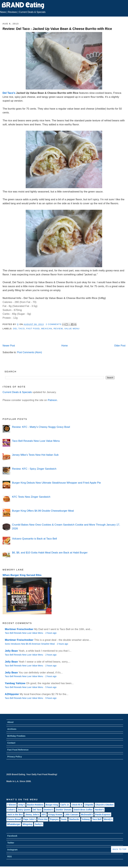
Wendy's (108, 819)
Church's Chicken (104, 805)
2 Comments (54, 324)
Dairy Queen (24, 810)
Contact (11, 743)
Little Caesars (72, 815)
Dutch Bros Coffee (83, 810)
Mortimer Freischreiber (19, 629)
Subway (86, 819)
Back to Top (120, 849)
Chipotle (89, 805)
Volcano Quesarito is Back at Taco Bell (34, 539)
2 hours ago (51, 633)
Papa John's (30, 819)
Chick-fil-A (77, 805)
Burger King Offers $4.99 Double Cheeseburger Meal (43, 511)
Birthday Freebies (16, 736)
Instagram (12, 850)
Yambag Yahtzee (15, 683)
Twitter (11, 843)
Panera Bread (14, 819)
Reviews (12, 12)
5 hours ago (51, 687)
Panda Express (103, 815)
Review (58, 329)
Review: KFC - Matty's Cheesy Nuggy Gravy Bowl (41, 427)
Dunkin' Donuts (64, 810)
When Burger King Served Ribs (22, 575)
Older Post (120, 346)
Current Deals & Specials (32, 12)
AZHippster (12, 694)
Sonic (64, 819)
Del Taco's (9, 93)
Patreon (52, 400)
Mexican (47, 329)
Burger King (52, 805)
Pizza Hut (43, 819)
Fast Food (33, 329)
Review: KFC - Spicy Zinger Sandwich (34, 469)
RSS (10, 857)
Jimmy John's (32, 815)
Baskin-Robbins (35, 805)
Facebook (12, 836)
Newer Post (9, 346)
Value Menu (72, 329)
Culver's (11, 810)
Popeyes (54, 819)
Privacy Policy (15, 757)
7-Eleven (12, 805)
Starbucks (74, 819)
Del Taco (19, 329)
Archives (12, 729)
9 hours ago (51, 698)
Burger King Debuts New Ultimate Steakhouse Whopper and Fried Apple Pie (57, 483)
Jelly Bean (11, 651)
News (3, 12)
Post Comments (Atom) (30, 352)
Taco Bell (97, 819)
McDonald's (87, 815)
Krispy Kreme (55, 815)
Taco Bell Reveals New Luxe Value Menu (36, 441)
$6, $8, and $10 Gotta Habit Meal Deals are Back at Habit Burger (50, 553)
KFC (44, 815)
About (10, 722)
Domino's (49, 810)
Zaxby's (39, 824)
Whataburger (14, 824)
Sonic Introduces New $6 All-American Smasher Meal (30, 644)
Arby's (21, 805)
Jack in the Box (15, 815)
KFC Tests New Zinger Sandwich (31, 497)
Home (65, 346)
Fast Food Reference (18, 750)
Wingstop (28, 824)
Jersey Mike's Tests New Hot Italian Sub (35, 455)
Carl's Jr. (65, 805)
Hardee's (99, 810)
